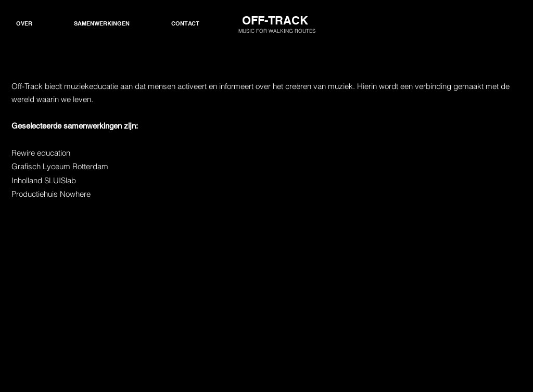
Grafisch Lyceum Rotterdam (60, 166)
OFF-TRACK (275, 20)
